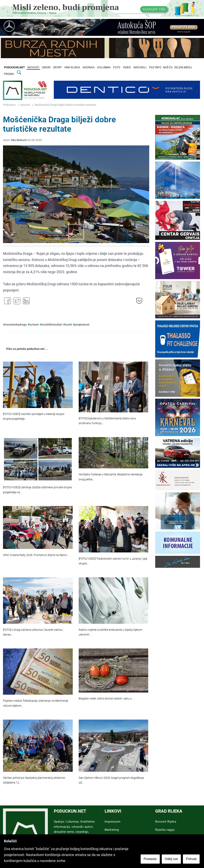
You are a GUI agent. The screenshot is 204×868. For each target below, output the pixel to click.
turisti (68, 325)
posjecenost (82, 325)
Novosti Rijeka (166, 822)
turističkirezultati (52, 325)
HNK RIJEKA (72, 67)
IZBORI (46, 67)
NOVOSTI (33, 67)
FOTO (117, 67)
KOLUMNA (104, 67)
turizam (34, 325)
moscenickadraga (16, 325)
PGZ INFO (155, 67)
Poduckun (9, 105)
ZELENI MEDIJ (183, 67)
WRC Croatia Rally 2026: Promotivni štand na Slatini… (36, 555)
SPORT (57, 67)
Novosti (25, 105)
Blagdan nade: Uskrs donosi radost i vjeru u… (106, 699)
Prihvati (192, 859)
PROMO (9, 74)
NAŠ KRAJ (140, 67)
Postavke (151, 859)
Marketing (112, 830)
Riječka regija (165, 830)
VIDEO (127, 67)
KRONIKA (89, 67)
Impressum (113, 822)
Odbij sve (172, 859)
